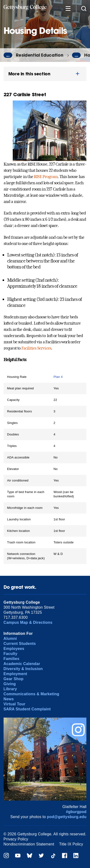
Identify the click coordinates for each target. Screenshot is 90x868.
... (8, 55)
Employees (14, 649)
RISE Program (46, 177)
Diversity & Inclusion (23, 669)
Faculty (11, 654)
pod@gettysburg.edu (67, 817)
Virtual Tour (15, 704)
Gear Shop (14, 679)
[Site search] (84, 8)
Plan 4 (58, 377)
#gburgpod (76, 812)
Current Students (20, 644)
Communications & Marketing (31, 694)
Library (10, 689)
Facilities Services (36, 348)
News (9, 699)
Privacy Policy (16, 839)
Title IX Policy (71, 844)
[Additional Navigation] (68, 8)
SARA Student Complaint (27, 709)
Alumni (10, 639)
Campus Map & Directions (28, 622)
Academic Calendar (22, 664)
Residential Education (40, 55)
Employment (15, 674)
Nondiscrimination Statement (29, 844)
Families (12, 659)
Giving (10, 684)
